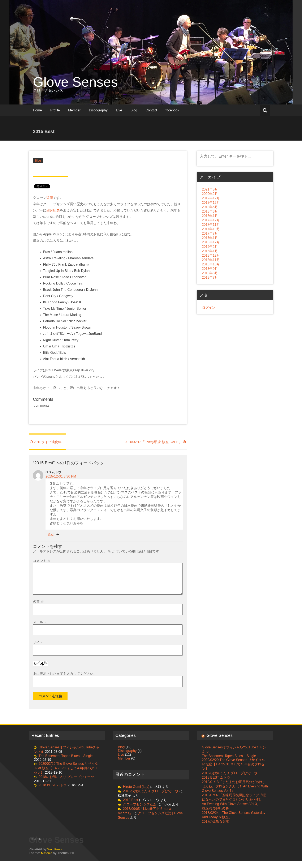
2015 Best (130, 807)
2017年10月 (211, 229)
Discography (98, 110)
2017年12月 (211, 220)
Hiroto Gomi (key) (136, 793)
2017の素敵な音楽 (216, 828)
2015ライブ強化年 (45, 442)
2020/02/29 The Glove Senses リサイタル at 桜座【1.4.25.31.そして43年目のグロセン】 (66, 775)
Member (74, 110)
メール (40, 629)
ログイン (209, 307)
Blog (134, 110)
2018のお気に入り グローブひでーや (66, 784)
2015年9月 (210, 269)
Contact (151, 110)
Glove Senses (75, 82)
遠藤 (50, 198)
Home (37, 110)
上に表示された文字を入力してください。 (65, 680)
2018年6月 (210, 207)
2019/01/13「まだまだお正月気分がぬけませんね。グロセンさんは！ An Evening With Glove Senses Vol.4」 (235, 793)
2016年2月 (210, 247)
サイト (38, 649)
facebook (172, 110)
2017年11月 (211, 225)
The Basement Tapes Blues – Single (66, 763)
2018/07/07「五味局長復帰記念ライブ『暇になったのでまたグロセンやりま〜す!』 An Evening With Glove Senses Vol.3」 (234, 806)
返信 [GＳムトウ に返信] (51, 535)
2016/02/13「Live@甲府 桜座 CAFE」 (156, 442)
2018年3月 (210, 211)
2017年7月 (210, 233)
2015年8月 (210, 273)
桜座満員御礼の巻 (215, 815)
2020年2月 (210, 194)
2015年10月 (211, 264)
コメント (42, 561)
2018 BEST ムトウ (53, 792)
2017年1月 (210, 238)
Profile (55, 110)
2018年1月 (210, 216)
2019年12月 (211, 198)
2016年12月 (211, 242)
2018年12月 (211, 203)
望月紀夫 (53, 210)
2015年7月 (210, 277)
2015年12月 (211, 255)
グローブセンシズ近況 (140, 811)
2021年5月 (210, 189)
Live (119, 110)
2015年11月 (211, 260)
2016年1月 (210, 251)
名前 (38, 608)
